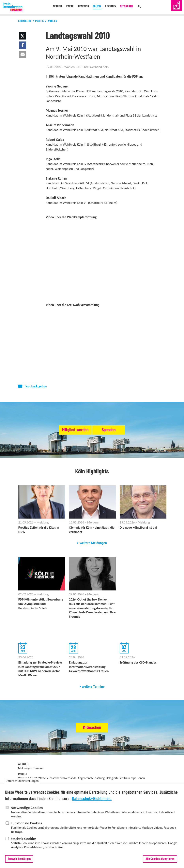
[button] (23, 36)
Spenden (118, 430)
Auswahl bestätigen (19, 859)
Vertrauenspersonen (132, 780)
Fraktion (82, 7)
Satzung (100, 780)
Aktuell (53, 7)
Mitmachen (130, 7)
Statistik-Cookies (23, 839)
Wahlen (52, 21)
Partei (67, 7)
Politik (97, 7)
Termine (38, 770)
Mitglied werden (67, 430)
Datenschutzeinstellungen (22, 781)
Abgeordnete (86, 780)
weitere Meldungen (93, 544)
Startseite (25, 21)
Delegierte (112, 780)
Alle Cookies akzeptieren (160, 859)
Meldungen (25, 770)
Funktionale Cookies (26, 823)
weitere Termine (93, 688)
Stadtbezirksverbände (63, 780)
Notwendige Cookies (27, 808)
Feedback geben (36, 386)
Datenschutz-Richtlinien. (92, 799)
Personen (113, 7)
